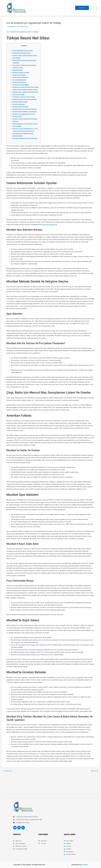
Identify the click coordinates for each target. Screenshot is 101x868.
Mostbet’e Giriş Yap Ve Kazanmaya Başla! (26, 116)
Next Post (95, 786)
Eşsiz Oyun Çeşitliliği (19, 102)
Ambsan (85, 865)
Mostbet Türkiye (18, 126)
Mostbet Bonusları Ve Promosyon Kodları (26, 107)
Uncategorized (12, 27)
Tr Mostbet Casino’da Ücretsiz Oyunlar (25, 104)
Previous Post (8, 786)
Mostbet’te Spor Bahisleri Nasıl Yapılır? (25, 124)
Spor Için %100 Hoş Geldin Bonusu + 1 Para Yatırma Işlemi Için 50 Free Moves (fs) (25, 141)
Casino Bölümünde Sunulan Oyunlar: (24, 50)
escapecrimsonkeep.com (51, 239)
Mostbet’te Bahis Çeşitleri (21, 109)
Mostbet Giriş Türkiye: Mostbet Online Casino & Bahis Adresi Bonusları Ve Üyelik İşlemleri (24, 92)
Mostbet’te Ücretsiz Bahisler (22, 87)
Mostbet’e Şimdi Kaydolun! (21, 114)
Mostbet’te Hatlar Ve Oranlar (22, 75)
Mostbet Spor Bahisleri (20, 77)
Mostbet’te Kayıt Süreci (20, 85)
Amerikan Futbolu (18, 72)
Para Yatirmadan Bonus (20, 82)
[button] (96, 8)
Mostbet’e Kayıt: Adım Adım (21, 80)
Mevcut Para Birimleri (19, 111)
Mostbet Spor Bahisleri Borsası (22, 53)
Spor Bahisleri (17, 60)
